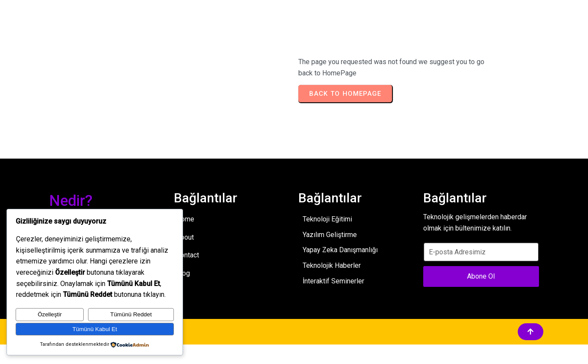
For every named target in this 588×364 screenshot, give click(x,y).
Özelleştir (50, 314)
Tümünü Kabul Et (95, 329)
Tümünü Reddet (131, 314)
